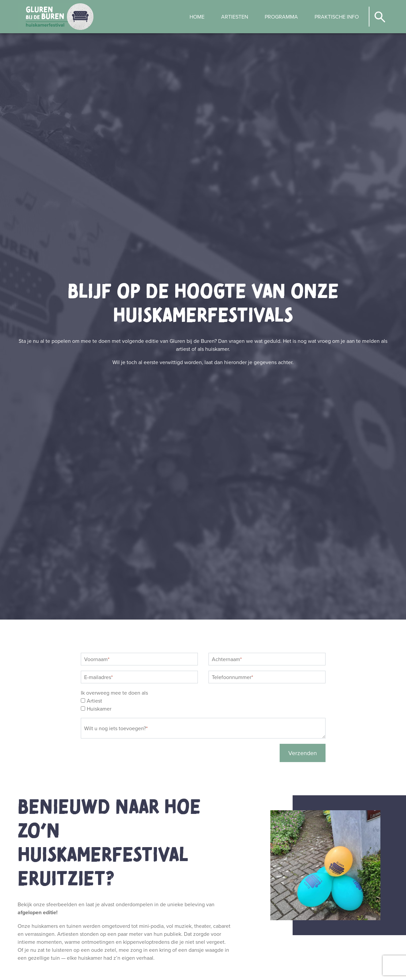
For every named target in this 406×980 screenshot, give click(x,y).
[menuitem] (197, 17)
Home (197, 17)
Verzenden (303, 753)
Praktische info (337, 17)
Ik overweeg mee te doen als (114, 693)
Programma (281, 17)
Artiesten (235, 17)
